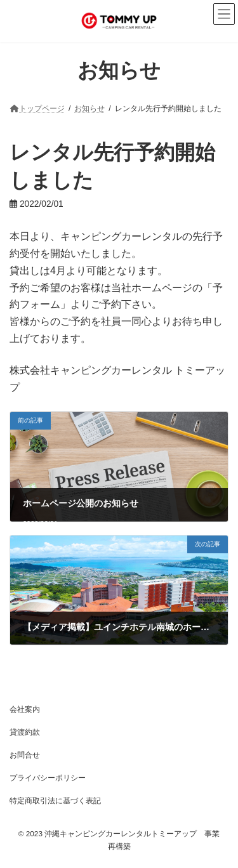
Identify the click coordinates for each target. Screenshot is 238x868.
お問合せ (25, 755)
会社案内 (25, 709)
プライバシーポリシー (48, 778)
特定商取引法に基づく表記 (55, 801)
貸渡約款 (25, 732)
